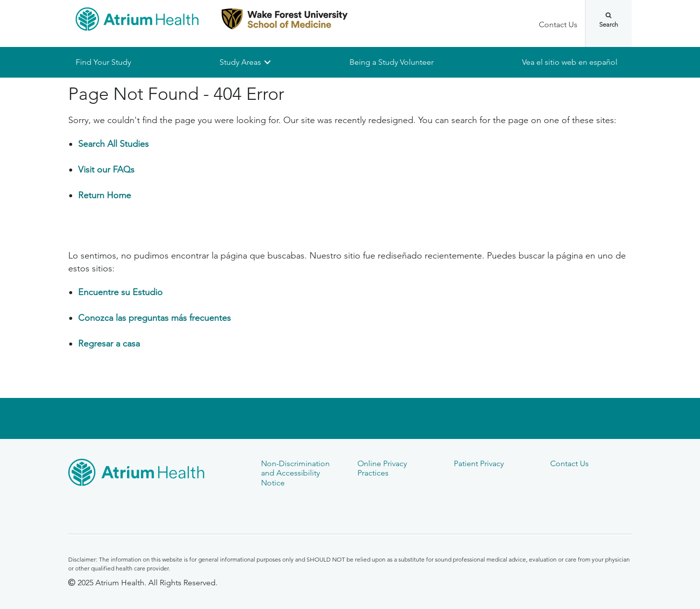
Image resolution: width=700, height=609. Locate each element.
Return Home (105, 196)
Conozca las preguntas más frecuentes (154, 318)
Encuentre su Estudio (120, 292)
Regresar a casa (109, 344)
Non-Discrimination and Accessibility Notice (295, 473)
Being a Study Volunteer (392, 62)
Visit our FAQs (106, 170)
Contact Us (558, 24)
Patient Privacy (479, 463)
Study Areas (240, 62)
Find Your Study (103, 62)
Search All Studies (113, 144)
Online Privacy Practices (382, 468)
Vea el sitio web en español (570, 62)
